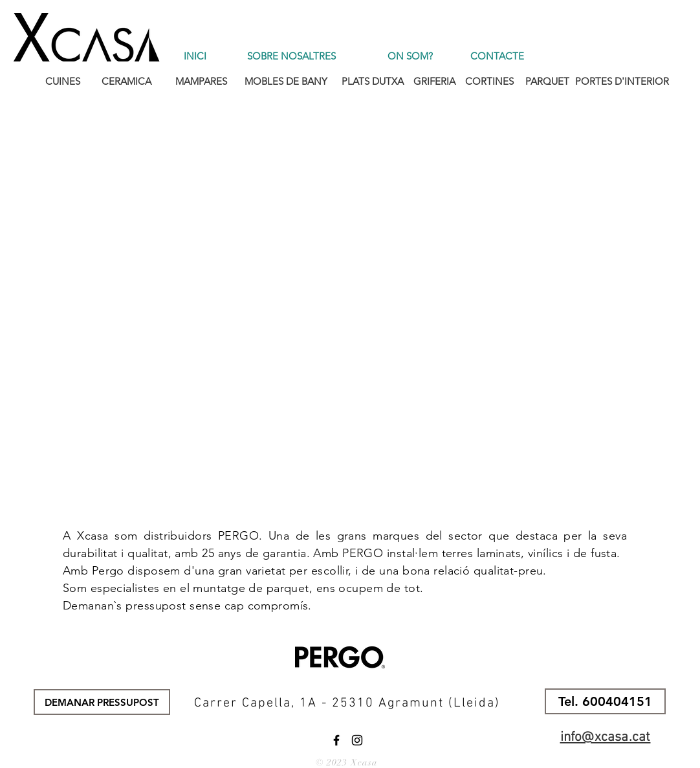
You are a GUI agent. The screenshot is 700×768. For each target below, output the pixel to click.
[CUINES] (62, 81)
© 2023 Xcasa (347, 763)
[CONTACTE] (497, 56)
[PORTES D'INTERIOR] (622, 81)
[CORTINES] (489, 81)
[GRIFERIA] (434, 81)
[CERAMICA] (126, 81)
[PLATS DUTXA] (372, 81)
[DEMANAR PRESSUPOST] (102, 702)
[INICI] (195, 56)
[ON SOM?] (410, 56)
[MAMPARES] (201, 81)
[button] (605, 701)
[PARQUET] (547, 81)
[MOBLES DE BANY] (286, 81)
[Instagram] (357, 740)
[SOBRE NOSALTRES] (291, 56)
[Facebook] (336, 740)
